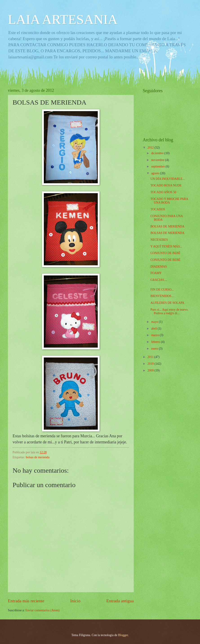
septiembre (158, 166)
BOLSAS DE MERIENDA (167, 226)
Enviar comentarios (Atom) (42, 610)
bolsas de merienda (38, 457)
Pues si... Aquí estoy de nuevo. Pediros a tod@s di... (169, 312)
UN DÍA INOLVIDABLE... (168, 179)
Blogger (123, 635)
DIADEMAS (159, 267)
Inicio (75, 601)
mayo (155, 322)
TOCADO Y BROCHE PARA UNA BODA (169, 201)
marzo (156, 335)
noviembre (158, 160)
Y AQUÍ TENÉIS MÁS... (166, 246)
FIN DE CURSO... (162, 290)
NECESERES (159, 240)
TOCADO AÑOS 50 (163, 192)
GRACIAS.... (159, 280)
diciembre (158, 153)
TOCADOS (158, 209)
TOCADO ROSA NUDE (166, 185)
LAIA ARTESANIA (63, 19)
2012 (151, 148)
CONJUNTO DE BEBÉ (165, 253)
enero (155, 349)
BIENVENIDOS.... (162, 296)
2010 (151, 364)
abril (154, 329)
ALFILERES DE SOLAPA (167, 303)
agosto (156, 173)
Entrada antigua (120, 601)
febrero (156, 342)
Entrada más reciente (26, 601)
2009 (151, 370)
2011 (151, 357)
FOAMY (156, 273)
